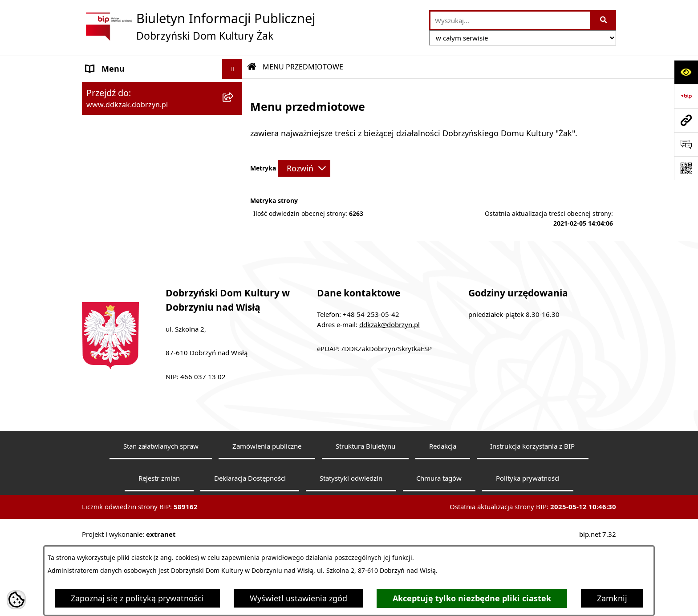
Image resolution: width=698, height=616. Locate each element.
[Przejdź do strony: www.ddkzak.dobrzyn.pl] (686, 120)
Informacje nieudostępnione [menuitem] (140, 275)
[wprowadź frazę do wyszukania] (510, 20)
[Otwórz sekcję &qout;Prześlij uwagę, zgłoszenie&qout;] (686, 144)
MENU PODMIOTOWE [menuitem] (127, 89)
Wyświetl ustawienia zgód (298, 598)
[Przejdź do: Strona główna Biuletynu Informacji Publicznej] (252, 67)
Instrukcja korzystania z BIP (532, 527)
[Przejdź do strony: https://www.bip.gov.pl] (686, 96)
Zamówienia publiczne (267, 527)
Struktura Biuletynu (365, 527)
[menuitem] (162, 140)
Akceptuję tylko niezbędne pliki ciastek (472, 598)
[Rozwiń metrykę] (304, 168)
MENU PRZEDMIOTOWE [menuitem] (130, 109)
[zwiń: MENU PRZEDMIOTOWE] (234, 109)
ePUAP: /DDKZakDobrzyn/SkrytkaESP (374, 429)
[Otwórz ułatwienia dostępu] (686, 72)
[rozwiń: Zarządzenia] (234, 224)
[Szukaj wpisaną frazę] (604, 20)
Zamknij (612, 598)
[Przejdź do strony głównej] (199, 26)
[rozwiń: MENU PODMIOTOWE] (234, 89)
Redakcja (443, 527)
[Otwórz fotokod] (686, 168)
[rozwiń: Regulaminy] (234, 198)
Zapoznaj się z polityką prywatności (137, 598)
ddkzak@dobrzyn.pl (390, 405)
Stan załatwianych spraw (161, 527)
